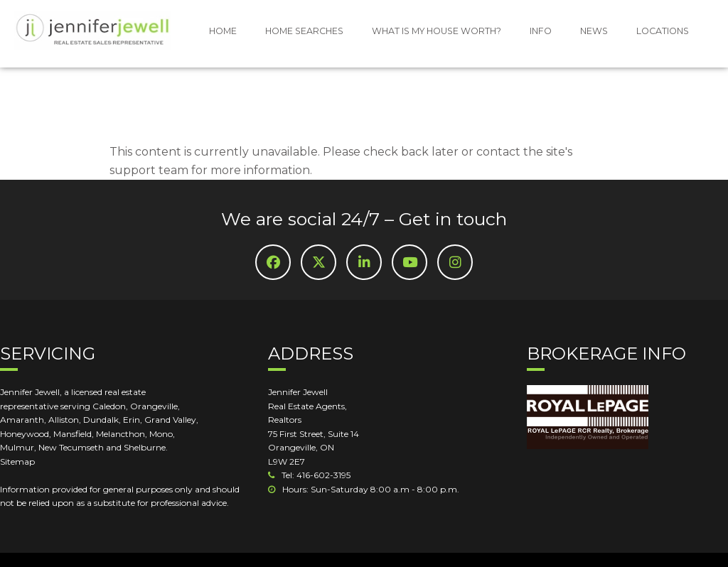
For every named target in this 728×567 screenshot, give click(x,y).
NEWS (594, 31)
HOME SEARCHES (304, 31)
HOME (223, 31)
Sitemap (17, 461)
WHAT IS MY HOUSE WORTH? (437, 31)
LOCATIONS (663, 31)
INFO (541, 31)
